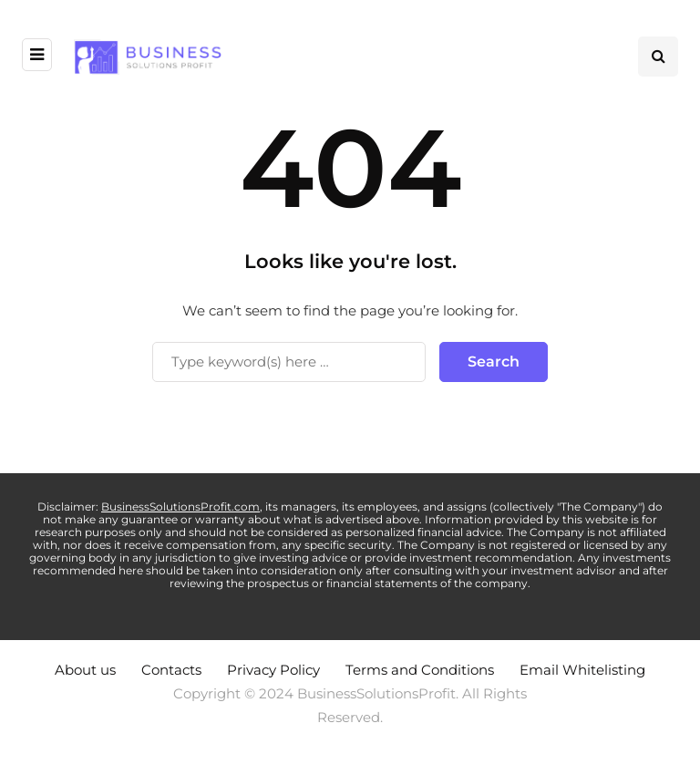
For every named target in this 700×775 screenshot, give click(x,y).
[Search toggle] (658, 57)
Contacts (171, 670)
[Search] (289, 362)
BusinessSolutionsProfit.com (180, 506)
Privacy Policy (273, 670)
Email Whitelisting (582, 670)
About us (85, 670)
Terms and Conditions (420, 670)
